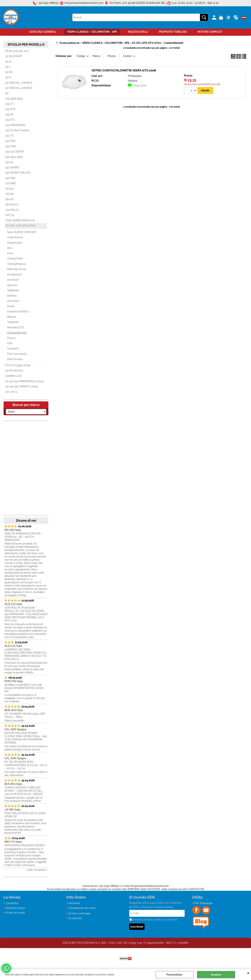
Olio (10, 248)
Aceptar (216, 975)
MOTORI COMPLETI (210, 32)
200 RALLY (12, 210)
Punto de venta (15, 913)
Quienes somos (15, 908)
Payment (74, 903)
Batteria (12, 296)
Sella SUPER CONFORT (22, 232)
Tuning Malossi (16, 264)
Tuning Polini (15, 259)
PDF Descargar (203, 903)
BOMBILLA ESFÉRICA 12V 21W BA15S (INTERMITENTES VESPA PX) (24, 688)
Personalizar (174, 975)
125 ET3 (10, 120)
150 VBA (10, 178)
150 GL (10, 162)
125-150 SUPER (15, 152)
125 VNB (10, 146)
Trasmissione (15, 237)
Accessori (13, 280)
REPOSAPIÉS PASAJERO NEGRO (25, 845)
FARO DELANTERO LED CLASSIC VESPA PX (25, 815)
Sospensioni (15, 243)
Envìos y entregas (80, 913)
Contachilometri (17, 333)
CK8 (10, 343)
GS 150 (10, 189)
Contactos (12, 903)
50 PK (9, 72)
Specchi (12, 285)
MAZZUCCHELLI (138, 32)
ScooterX (13, 349)
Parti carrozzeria (17, 354)
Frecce (11, 338)
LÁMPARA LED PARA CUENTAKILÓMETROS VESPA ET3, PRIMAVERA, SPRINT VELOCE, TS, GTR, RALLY (26, 654)
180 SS (9, 199)
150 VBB (10, 183)
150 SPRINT (13, 167)
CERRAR (248, 973)
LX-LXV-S (11, 392)
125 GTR (10, 109)
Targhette (13, 322)
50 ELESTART (14, 56)
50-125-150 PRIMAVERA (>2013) (24, 381)
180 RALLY (12, 204)
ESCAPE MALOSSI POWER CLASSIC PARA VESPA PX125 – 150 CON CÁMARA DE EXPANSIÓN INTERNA (26, 738)
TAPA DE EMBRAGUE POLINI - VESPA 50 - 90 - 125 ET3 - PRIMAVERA (23, 537)
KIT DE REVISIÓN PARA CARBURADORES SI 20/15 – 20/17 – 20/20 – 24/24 (26, 765)
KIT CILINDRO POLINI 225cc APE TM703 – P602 (25, 715)
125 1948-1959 (14, 99)
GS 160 (10, 194)
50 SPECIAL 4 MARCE (19, 88)
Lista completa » (37, 870)
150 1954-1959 (14, 157)
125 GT (9, 104)
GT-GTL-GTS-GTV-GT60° (21, 226)
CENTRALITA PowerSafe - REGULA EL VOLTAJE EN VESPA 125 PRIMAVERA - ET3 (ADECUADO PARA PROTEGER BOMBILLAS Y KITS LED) (26, 614)
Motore (12, 317)
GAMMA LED (13, 376)
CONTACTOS (196, 889)
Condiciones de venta (82, 908)
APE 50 (10, 215)
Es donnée (75, 918)
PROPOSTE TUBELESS (173, 32)
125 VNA (10, 141)
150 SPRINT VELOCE (18, 173)
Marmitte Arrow (17, 269)
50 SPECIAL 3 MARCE (19, 83)
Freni (10, 253)
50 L (8, 67)
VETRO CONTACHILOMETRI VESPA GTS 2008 (124, 70)
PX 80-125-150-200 (17, 51)
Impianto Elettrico (18, 311)
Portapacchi (14, 274)
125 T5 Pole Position (17, 130)
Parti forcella (15, 359)
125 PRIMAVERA (15, 125)
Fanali (11, 306)
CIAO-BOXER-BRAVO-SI (20, 220)
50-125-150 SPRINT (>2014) (22, 387)
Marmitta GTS (16, 327)
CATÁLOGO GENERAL (43, 32)
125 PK (9, 115)
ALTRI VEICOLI (14, 371)
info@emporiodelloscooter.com (149, 886)
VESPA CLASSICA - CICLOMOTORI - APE (92, 32)
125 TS (9, 136)
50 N (8, 62)
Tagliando (13, 290)
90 (7, 93)
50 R (8, 77)
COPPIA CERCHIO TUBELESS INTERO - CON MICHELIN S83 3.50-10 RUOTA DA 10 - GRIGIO (23, 791)
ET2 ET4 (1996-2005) (18, 365)
